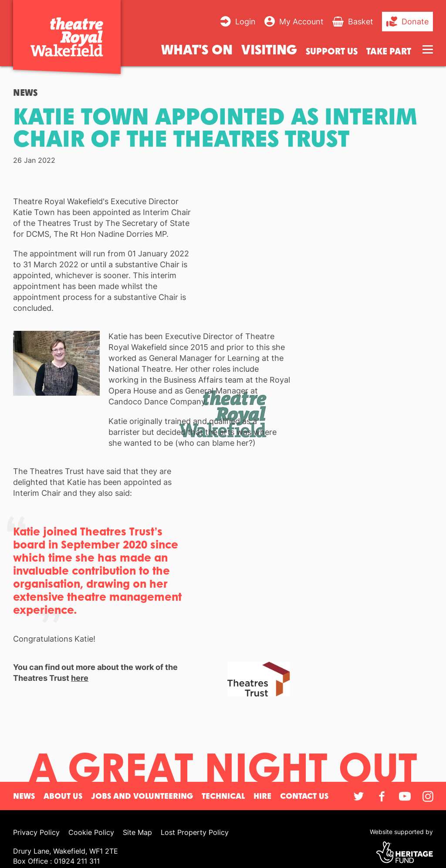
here (80, 678)
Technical (223, 796)
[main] (223, 413)
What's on (197, 49)
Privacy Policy (36, 832)
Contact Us (304, 796)
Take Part (389, 51)
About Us (63, 796)
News (25, 93)
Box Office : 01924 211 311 (56, 861)
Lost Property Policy (195, 832)
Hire (262, 796)
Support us (332, 51)
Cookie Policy (91, 832)
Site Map (137, 832)
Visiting (269, 49)
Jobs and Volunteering (142, 796)
